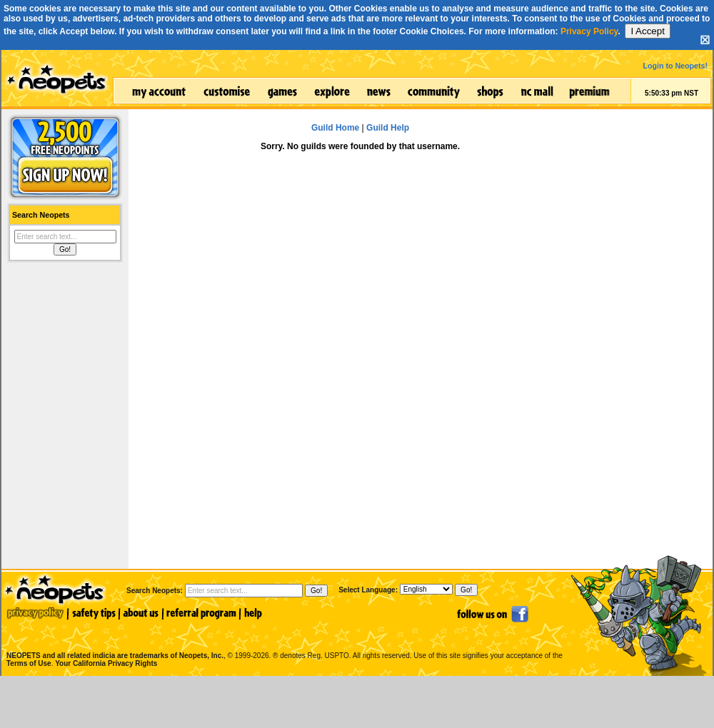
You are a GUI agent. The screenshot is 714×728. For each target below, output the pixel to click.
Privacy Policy (589, 31)
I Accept (647, 31)
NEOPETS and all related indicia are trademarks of (114, 641)
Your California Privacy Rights (106, 663)
